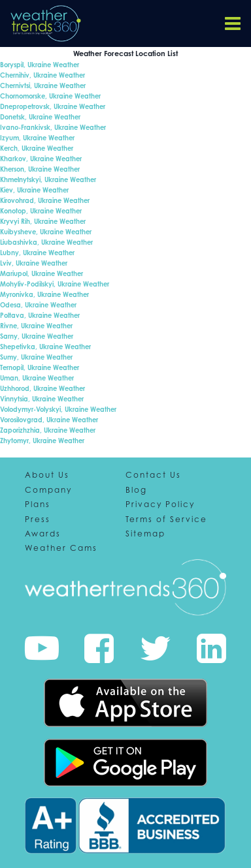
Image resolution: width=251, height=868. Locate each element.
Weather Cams (61, 548)
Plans (38, 504)
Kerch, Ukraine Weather (37, 148)
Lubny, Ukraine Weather (37, 253)
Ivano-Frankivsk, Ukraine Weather (53, 127)
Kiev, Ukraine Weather (34, 190)
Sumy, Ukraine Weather (36, 357)
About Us (47, 475)
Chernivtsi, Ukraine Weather (43, 85)
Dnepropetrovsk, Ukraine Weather (53, 106)
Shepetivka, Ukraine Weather (45, 347)
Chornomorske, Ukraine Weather (50, 96)
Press (38, 519)
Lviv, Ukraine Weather (34, 263)
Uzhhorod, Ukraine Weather (42, 388)
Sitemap (145, 534)
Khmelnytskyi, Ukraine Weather (48, 179)
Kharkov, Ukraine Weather (41, 159)
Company (48, 490)
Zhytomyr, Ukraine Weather (42, 441)
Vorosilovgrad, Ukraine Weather (49, 420)
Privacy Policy (160, 504)
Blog (136, 490)
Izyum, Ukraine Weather (37, 138)
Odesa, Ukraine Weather (38, 305)
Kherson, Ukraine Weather (40, 169)
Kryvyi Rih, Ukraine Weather (43, 221)
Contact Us (153, 475)
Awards (43, 534)
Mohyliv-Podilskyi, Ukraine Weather (55, 284)
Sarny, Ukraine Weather (37, 336)
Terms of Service (166, 519)
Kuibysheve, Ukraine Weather (46, 232)
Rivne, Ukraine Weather (36, 326)
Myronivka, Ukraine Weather (44, 294)
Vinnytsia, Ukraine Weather (42, 399)
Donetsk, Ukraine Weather (40, 117)
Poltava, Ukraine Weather (40, 315)
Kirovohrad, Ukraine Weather (45, 200)
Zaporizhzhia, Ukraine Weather (48, 430)
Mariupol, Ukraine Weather (42, 273)
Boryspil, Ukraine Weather (40, 65)
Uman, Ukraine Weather (37, 378)
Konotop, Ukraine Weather (41, 211)
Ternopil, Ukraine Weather (40, 367)
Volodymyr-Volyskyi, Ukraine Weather (58, 409)
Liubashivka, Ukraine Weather (46, 242)
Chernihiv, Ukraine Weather (42, 75)
